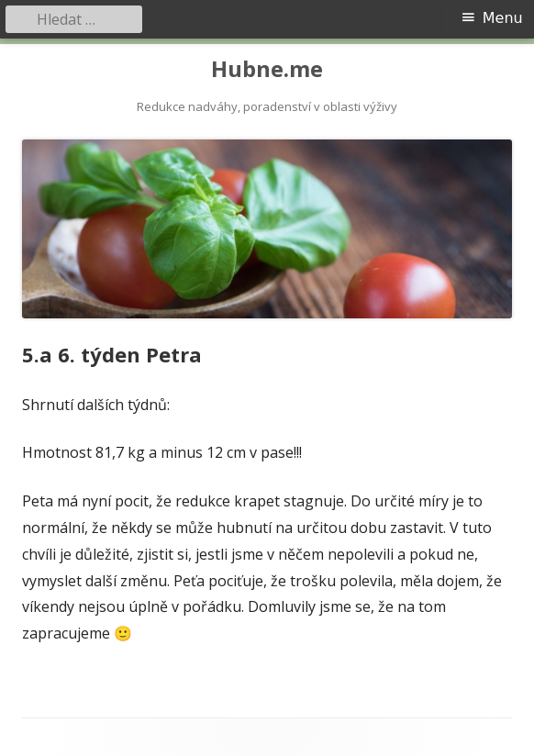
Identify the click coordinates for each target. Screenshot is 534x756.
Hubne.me (267, 69)
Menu (503, 18)
